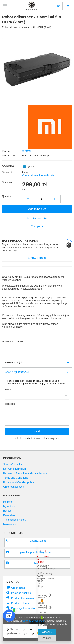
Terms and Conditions (16, 478)
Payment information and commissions (25, 473)
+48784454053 (37, 541)
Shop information (13, 464)
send (37, 431)
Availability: (8, 166)
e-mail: (9, 389)
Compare (37, 226)
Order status (18, 588)
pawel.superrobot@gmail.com (37, 552)
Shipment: (7, 172)
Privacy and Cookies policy (19, 482)
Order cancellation (14, 487)
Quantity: (7, 196)
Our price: (7, 182)
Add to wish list (37, 218)
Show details (37, 258)
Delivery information (15, 469)
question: (10, 404)
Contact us (14, 533)
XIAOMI (26, 151)
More (37, 563)
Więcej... (47, 632)
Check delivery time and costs (38, 175)
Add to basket (37, 209)
